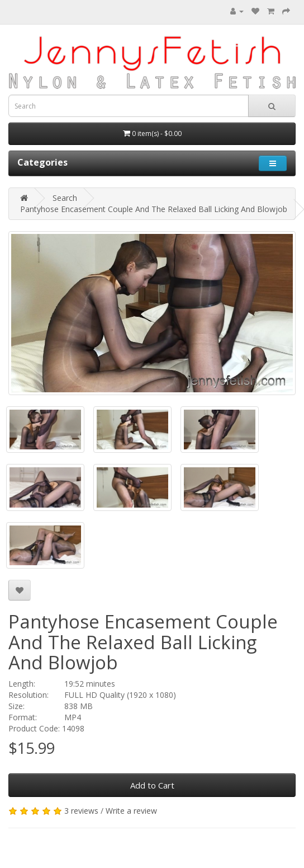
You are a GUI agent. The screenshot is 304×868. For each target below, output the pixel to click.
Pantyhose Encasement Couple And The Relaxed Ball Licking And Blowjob (154, 209)
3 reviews (81, 811)
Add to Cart (152, 785)
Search (65, 198)
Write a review (131, 811)
